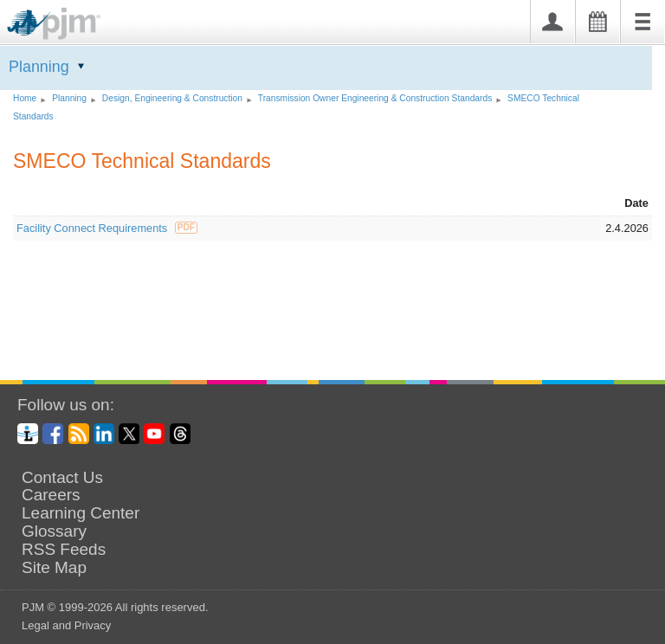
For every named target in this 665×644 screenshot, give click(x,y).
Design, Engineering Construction (172, 98)
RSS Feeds (64, 550)
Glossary (54, 531)
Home (25, 98)
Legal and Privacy (66, 625)
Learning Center (81, 513)
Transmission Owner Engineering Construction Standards (375, 98)
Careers (51, 495)
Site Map (54, 568)
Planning (39, 67)
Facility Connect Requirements (107, 228)
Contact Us (62, 478)
